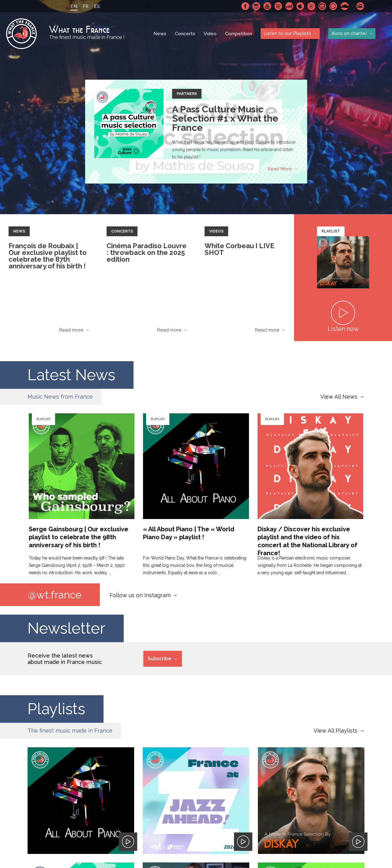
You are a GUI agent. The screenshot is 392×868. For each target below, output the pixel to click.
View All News (339, 397)
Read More (280, 169)
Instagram (256, 6)
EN (74, 6)
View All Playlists (335, 731)
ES (97, 6)
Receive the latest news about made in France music (65, 659)
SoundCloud (345, 6)
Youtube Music (311, 6)
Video (210, 34)
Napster (322, 6)
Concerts (185, 34)
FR (86, 6)
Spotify (278, 6)
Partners (187, 94)
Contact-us (360, 6)
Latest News (71, 375)
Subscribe (159, 659)
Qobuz (334, 6)
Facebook (245, 6)
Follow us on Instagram (140, 595)
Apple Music (300, 6)
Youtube (267, 6)
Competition (239, 34)
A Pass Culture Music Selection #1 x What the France (225, 118)
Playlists (56, 709)
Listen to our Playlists (287, 33)
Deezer (289, 6)
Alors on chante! (349, 33)
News (160, 34)
